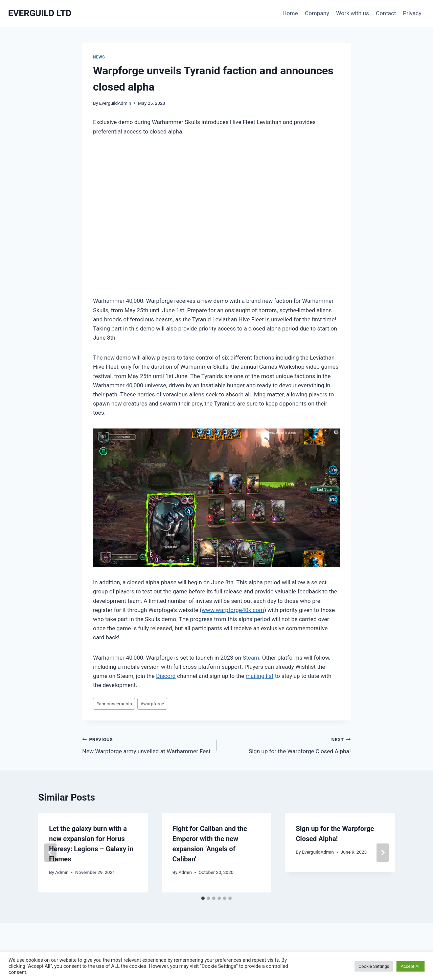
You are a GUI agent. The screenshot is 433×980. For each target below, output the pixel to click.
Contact (386, 13)
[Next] (383, 853)
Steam (251, 658)
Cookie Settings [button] (374, 966)
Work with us (352, 13)
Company (317, 13)
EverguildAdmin (115, 103)
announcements (114, 704)
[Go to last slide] (50, 853)
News (99, 57)
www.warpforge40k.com (233, 610)
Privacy (412, 13)
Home (290, 13)
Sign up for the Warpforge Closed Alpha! (287, 745)
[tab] (203, 898)
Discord (166, 676)
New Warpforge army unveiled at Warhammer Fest (146, 745)
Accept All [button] (411, 966)
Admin (62, 872)
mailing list (259, 676)
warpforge (152, 704)
